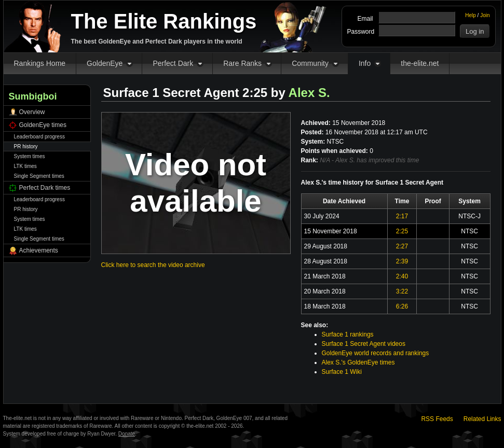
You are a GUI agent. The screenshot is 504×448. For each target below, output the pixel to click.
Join (485, 15)
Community (310, 63)
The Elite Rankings (164, 21)
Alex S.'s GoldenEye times (358, 362)
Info (365, 63)
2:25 (402, 231)
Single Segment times (39, 176)
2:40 (402, 276)
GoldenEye (105, 63)
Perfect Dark (173, 63)
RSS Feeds (437, 419)
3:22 (402, 291)
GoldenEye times (43, 125)
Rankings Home (40, 63)
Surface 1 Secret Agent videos (364, 344)
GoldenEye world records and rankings (376, 353)
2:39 (402, 261)
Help (471, 15)
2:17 (402, 216)
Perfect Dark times (45, 188)
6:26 (402, 306)
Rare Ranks (242, 63)
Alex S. (309, 93)
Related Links (482, 419)
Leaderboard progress (39, 137)
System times (30, 156)
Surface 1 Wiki (342, 372)
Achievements (39, 250)
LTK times (25, 166)
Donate (127, 434)
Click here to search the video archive (153, 265)
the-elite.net (420, 63)
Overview (32, 112)
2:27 (402, 246)
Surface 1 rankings (348, 334)
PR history (26, 146)
